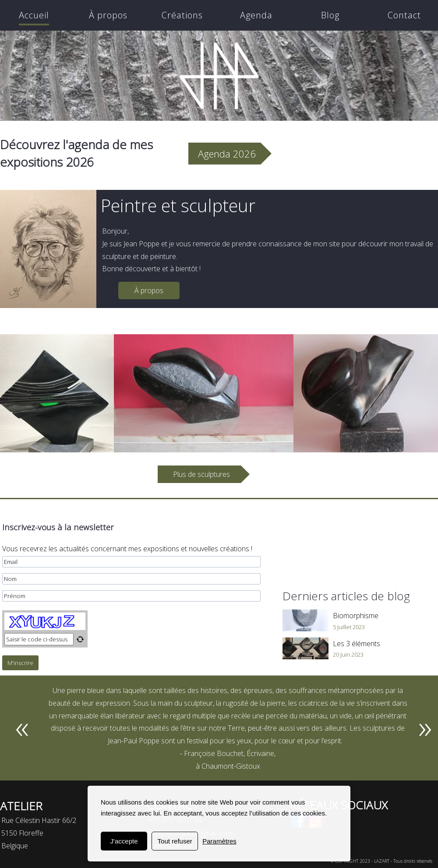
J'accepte (124, 841)
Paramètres (219, 841)
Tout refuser (175, 841)
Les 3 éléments (357, 644)
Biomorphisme (356, 616)
